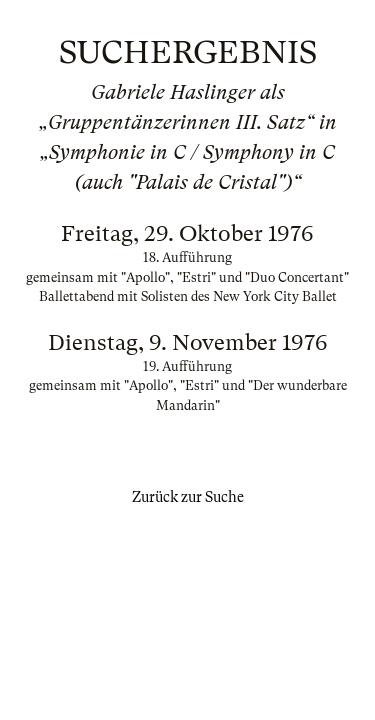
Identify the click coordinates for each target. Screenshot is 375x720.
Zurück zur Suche (188, 497)
